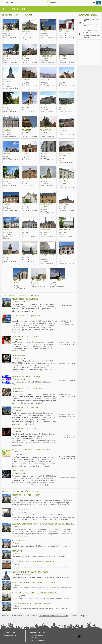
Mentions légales (10, 635)
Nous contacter (10, 632)
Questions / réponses (37, 632)
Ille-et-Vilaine (30, 616)
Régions (5, 616)
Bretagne (16, 616)
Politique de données (37, 641)
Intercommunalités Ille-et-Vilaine (53, 616)
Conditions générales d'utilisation (37, 636)
